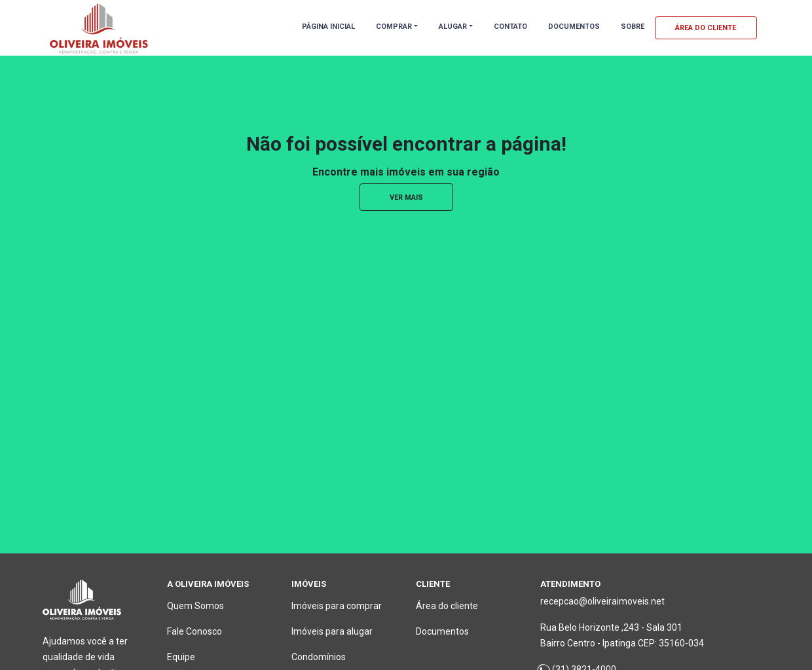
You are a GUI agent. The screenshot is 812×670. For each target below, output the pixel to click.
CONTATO (510, 27)
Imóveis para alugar (332, 631)
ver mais (406, 197)
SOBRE (633, 27)
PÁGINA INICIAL (328, 27)
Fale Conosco (194, 631)
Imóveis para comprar (337, 606)
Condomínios (319, 657)
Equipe (181, 657)
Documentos (442, 631)
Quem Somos (195, 606)
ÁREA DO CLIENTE (706, 28)
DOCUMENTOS (574, 27)
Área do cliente (447, 606)
